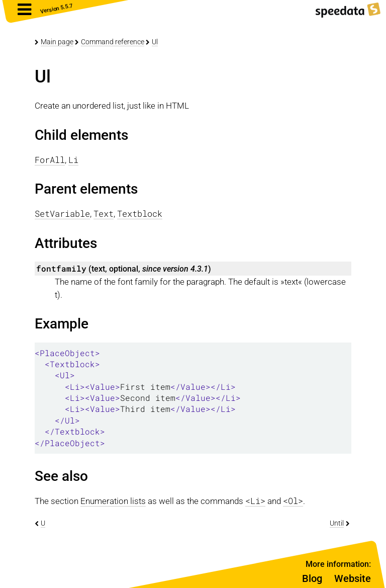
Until (337, 523)
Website (353, 578)
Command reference (113, 42)
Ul (155, 42)
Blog (312, 578)
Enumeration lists (113, 501)
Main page (57, 42)
